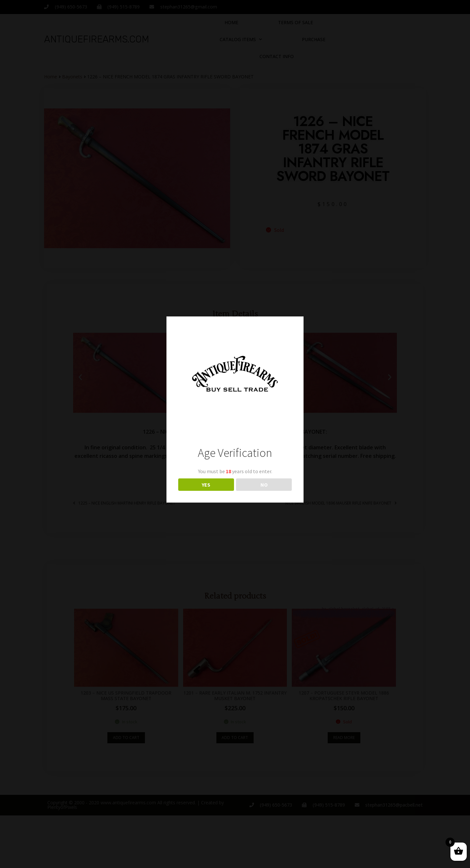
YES (206, 485)
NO (264, 485)
